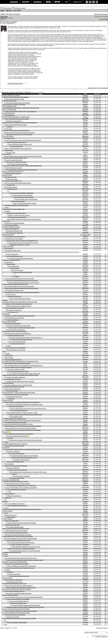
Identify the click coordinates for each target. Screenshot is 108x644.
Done (7, 442)
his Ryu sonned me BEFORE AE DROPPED (22, 193)
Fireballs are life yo (12, 189)
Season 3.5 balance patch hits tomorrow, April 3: (16, 284)
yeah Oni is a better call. (13, 452)
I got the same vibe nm (13, 320)
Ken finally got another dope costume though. (17, 205)
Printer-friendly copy (7, 8)
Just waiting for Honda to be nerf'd (12, 552)
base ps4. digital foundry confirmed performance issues (21, 588)
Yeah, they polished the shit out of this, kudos (17, 119)
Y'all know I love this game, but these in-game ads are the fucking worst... (22, 420)
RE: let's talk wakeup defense (13, 324)
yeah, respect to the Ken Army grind (15, 446)
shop (67, 2)
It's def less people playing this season (15, 615)
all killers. (8, 211)
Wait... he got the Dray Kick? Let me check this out (18, 148)
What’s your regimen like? (12, 521)
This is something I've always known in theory (19, 541)
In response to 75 (11, 23)
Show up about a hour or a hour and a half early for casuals (21, 428)
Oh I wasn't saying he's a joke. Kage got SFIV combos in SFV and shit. (28, 472)
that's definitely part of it (17, 417)
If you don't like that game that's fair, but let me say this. (20, 279)
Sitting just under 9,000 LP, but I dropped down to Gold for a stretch (21, 375)
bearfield (85, 123)
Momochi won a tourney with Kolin (17, 217)
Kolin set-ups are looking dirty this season (16, 125)
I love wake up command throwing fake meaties (21, 258)
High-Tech (9, 10)
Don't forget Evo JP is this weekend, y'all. (14, 209)
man (6, 556)
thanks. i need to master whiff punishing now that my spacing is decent (25, 560)
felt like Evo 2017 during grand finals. (15, 223)
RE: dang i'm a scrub (11, 177)
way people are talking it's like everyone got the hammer (20, 286)
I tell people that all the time (16, 406)
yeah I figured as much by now (15, 582)
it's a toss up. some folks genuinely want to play (19, 593)
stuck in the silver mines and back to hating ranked (16, 609)
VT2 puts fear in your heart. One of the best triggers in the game (25, 440)
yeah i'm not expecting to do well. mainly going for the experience (24, 430)
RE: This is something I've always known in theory (21, 543)
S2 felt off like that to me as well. (14, 168)
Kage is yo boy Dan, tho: (13, 468)
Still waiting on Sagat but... (10, 101)
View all (21, 92)
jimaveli (85, 365)
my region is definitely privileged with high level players (26, 605)
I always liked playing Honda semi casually (16, 531)
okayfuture (38, 2)
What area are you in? (11, 515)
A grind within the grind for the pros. (14, 290)
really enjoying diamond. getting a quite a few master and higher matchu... (22, 509)
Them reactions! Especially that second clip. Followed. (19, 434)
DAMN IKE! (8, 498)
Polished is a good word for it (14, 121)
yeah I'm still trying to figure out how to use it (20, 144)
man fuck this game (8, 383)
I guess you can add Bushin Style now (19, 601)
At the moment (9, 151)
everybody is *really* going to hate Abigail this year (16, 130)
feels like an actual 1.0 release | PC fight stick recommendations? (20, 123)
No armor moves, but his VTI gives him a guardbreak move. (22, 241)
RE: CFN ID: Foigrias (18, 270)
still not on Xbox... (8, 578)
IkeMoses (85, 95)
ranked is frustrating (8, 246)
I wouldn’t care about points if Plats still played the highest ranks (25, 415)
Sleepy (85, 363)
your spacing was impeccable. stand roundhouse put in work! (21, 558)
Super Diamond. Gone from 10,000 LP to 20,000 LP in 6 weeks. (20, 618)
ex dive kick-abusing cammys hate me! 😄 (18, 436)
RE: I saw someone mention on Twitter (18, 372)
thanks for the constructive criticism (23, 272)
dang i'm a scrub (8, 175)
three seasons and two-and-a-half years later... (15, 331)
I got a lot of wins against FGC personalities (18, 599)
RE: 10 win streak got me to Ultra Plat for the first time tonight (21, 538)
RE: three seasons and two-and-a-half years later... (18, 333)
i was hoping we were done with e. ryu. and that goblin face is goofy (23, 450)
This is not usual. (11, 295)
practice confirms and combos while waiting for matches (22, 523)
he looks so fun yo (10, 138)
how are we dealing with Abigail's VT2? (13, 171)
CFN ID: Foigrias (15, 268)
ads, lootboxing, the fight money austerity (16, 422)
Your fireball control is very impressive (24, 197)
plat (4, 352)
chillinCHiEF (85, 110)
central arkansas (11, 517)
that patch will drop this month (15, 231)
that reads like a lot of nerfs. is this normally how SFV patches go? (22, 292)
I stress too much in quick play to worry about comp (18, 304)
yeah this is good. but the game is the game (16, 395)
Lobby (2, 10)
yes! (10, 492)
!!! (6, 621)
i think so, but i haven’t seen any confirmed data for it (19, 586)
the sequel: (10, 438)
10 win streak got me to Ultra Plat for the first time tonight (18, 536)
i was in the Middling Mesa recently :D (17, 506)
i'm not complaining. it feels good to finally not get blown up (22, 170)
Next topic (105, 14)
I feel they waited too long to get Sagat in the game (18, 367)
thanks (9, 346)
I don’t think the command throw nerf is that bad (18, 103)
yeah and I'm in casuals (13, 617)
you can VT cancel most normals (14, 160)
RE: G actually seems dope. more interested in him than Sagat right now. (24, 365)
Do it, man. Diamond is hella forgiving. (17, 623)
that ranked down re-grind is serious (16, 350)
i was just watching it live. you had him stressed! (18, 484)
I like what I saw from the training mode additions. (16, 97)
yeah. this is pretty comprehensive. (16, 330)
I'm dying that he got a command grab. (15, 237)
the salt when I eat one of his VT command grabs (20, 135)
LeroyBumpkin (85, 487)
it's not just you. (9, 249)
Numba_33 (85, 150)
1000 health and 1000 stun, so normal (20, 245)
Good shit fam (9, 356)
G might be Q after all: (9, 113)
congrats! (8, 354)
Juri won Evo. (7, 221)
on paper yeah (11, 185)
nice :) (7, 508)
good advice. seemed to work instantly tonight (19, 326)
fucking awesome (10, 494)
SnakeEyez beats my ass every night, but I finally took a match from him (25, 607)
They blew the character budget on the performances (24, 456)
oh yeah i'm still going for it (18, 344)
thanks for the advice (12, 179)
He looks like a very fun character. (14, 239)
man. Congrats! (9, 358)
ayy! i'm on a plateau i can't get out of (15, 504)
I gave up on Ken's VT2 (16, 146)
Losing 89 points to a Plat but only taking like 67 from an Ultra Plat (22, 402)
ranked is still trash (8, 400)
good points (12, 399)
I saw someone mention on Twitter (16, 370)
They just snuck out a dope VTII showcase (14, 105)
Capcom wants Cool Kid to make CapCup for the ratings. (20, 133)
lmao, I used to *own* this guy (13, 389)
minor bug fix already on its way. (12, 227)
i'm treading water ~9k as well (13, 379)
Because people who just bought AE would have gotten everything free (23, 156)
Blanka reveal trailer (8, 235)
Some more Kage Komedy (17, 478)
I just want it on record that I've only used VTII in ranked (20, 568)
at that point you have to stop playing (20, 576)
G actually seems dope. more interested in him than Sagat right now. (21, 361)
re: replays (16, 277)
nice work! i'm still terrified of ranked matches (17, 564)
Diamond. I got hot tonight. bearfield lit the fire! (15, 562)
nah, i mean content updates (16, 454)
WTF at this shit (7, 154)
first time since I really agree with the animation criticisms (20, 316)
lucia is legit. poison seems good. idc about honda (16, 529)
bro (6, 625)
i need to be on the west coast (18, 603)
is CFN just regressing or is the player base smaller (16, 613)
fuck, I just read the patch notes (15, 462)
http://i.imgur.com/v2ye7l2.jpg (15, 84)
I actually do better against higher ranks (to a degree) (21, 381)
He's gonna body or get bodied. (22, 476)
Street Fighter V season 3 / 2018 (10, 92)
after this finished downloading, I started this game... (17, 117)
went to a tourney (8, 511)
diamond (6, 502)
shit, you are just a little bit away (17, 342)
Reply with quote (104, 88)
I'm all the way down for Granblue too (20, 545)
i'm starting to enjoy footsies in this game (14, 387)
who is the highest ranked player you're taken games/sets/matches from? (24, 597)
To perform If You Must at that (22, 460)
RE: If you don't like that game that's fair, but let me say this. (22, 281)
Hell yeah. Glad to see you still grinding (15, 348)
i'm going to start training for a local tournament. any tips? (18, 424)
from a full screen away (11, 187)
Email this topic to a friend (20, 8)
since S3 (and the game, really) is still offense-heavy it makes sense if (23, 140)
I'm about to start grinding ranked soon (15, 377)
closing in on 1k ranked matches (12, 260)
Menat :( (5, 300)
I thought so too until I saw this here (18, 470)
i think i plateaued (8, 519)
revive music (57, 2)
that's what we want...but (15, 297)
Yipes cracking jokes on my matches (17, 490)
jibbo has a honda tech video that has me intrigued (18, 535)
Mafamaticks (85, 99)
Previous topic (98, 14)
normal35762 (85, 115)
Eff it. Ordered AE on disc (10, 106)
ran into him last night (12, 391)
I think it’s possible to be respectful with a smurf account (22, 566)
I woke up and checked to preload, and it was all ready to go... (21, 112)
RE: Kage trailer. (9, 464)
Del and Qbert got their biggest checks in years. (25, 458)
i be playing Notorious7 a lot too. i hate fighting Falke (19, 385)
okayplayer (14, 2)
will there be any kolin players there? (16, 213)
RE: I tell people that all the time (19, 411)
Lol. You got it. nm (13, 312)
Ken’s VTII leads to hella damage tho (17, 142)
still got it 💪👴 (7, 432)
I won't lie (14, 474)
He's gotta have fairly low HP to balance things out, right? (23, 243)
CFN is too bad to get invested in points (15, 419)
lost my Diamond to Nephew (11, 595)
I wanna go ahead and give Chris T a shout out (15, 444)
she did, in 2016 (11, 153)
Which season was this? (18, 201)
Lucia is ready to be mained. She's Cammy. (16, 533)
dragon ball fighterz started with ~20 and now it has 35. (26, 547)
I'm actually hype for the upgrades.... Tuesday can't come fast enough (21, 108)
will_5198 (85, 97)
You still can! (10, 572)
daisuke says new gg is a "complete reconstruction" (22, 549)
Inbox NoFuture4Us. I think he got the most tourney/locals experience (23, 426)
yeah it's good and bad (14, 574)
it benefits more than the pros (14, 397)
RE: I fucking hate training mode (15, 527)
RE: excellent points (14, 266)
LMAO (7, 208)
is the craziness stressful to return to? (15, 591)
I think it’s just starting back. (14, 496)
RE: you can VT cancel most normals (16, 162)
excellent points (11, 264)
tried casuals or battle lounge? (13, 251)
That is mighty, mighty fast (12, 229)
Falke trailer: (7, 314)
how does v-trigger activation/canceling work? (15, 158)
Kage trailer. (6, 447)
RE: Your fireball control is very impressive (26, 199)
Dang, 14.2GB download (10, 110)
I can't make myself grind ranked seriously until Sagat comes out (26, 338)
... (9, 191)
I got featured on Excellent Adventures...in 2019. (16, 481)
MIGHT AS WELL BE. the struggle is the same (19, 306)
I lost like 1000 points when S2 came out (21, 340)
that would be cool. (10, 115)
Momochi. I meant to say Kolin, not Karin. (19, 215)
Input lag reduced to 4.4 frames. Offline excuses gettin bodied (19, 393)
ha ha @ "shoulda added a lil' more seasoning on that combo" (21, 488)
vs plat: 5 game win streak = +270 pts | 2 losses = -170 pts (22, 413)
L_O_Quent (85, 578)
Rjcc (84, 304)
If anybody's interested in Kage (11, 480)
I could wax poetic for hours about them (22, 195)
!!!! (6, 500)
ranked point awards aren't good (15, 336)
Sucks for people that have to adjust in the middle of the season (22, 288)
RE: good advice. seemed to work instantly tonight (22, 328)
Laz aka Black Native (85, 235)
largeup (48, 2)
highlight (5, 554)
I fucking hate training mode (12, 525)
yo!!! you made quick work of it (13, 360)
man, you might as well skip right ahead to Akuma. (18, 183)
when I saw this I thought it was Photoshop (16, 466)
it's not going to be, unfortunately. (14, 580)
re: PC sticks (8, 129)
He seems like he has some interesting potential (18, 363)
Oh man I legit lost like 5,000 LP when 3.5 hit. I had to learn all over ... (29, 409)
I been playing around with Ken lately (15, 99)
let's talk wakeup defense (10, 322)
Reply (98, 88)
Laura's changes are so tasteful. (12, 95)
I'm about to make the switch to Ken (13, 181)
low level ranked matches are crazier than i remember (17, 589)
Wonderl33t (4, 17)
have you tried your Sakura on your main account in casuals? (21, 611)
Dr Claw (85, 108)
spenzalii (85, 106)
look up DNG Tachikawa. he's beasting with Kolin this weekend (25, 219)
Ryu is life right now (8, 136)
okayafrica (26, 2)
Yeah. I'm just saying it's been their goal (20, 299)
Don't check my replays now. (14, 310)
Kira (85, 154)
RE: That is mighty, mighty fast (15, 233)
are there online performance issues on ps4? (15, 584)
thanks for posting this (13, 254)
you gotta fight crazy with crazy (15, 256)
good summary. (9, 262)
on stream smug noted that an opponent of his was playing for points (25, 404)
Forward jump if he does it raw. (13, 174)
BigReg (84, 119)
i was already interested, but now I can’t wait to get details (25, 551)
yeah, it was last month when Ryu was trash (25, 203)
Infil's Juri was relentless (11, 225)
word (7, 513)
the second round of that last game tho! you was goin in (21, 486)
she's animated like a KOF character (15, 318)
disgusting (10, 127)
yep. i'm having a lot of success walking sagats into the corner (24, 374)
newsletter (77, 2)
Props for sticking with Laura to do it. (15, 308)
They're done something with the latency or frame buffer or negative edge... (23, 166)
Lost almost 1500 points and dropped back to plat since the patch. (20, 302)
